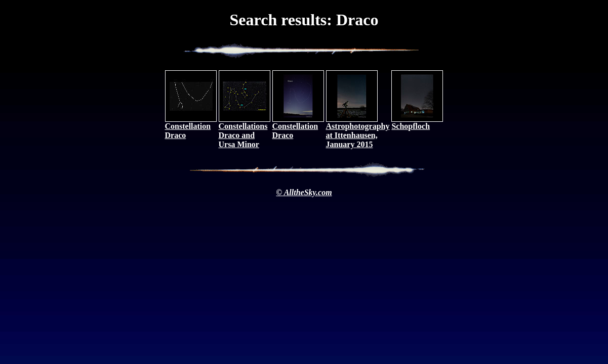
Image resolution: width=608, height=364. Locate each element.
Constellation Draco (191, 127)
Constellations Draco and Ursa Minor (245, 132)
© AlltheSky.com (304, 192)
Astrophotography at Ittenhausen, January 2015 (358, 132)
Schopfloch (417, 123)
